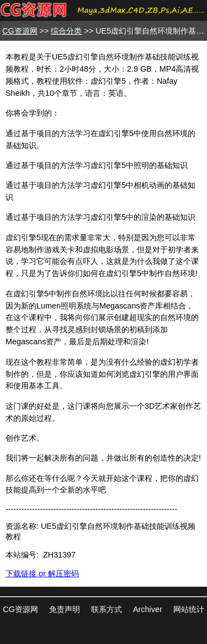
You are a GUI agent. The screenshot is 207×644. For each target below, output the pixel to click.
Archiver (148, 609)
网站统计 (189, 609)
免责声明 (65, 609)
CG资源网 (20, 31)
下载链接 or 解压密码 (42, 573)
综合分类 (66, 31)
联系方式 (107, 609)
